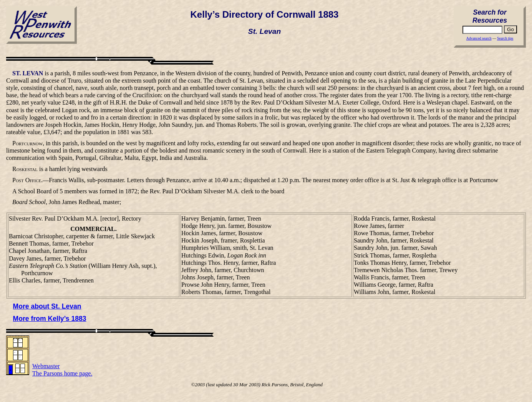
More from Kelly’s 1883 (50, 319)
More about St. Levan (47, 306)
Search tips (505, 38)
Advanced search (479, 38)
